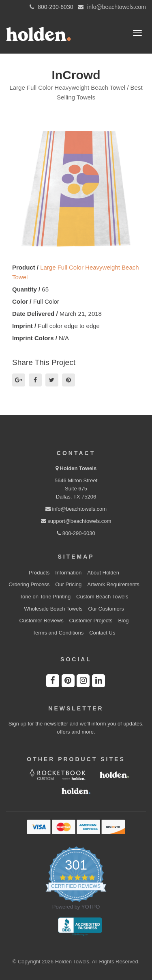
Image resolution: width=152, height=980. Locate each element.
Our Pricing (68, 584)
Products (39, 573)
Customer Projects (91, 621)
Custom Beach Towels (102, 597)
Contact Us (102, 633)
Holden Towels (78, 468)
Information (68, 573)
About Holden (103, 573)
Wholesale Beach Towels (53, 609)
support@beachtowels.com (76, 521)
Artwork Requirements (113, 584)
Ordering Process (29, 584)
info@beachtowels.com (76, 509)
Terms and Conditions (58, 633)
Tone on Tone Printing (45, 597)
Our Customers (106, 609)
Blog (123, 621)
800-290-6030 (76, 533)
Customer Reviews (42, 621)
